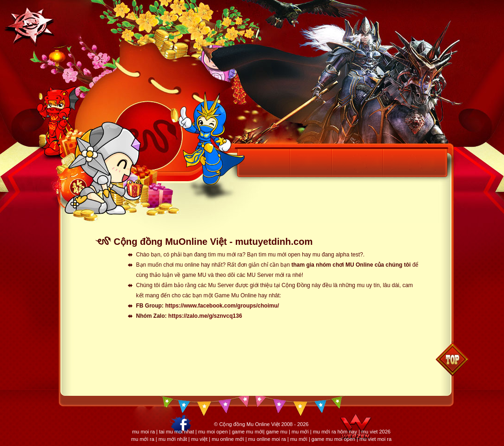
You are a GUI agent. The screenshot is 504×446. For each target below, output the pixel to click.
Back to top (452, 359)
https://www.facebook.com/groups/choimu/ (222, 306)
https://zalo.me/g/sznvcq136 (205, 316)
